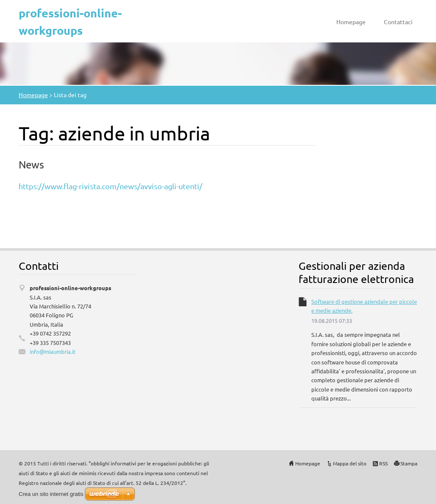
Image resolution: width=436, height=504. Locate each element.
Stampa (409, 463)
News (31, 164)
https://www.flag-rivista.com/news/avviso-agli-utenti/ (110, 186)
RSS (383, 463)
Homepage (351, 22)
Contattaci (398, 22)
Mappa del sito (350, 463)
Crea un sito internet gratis (51, 494)
